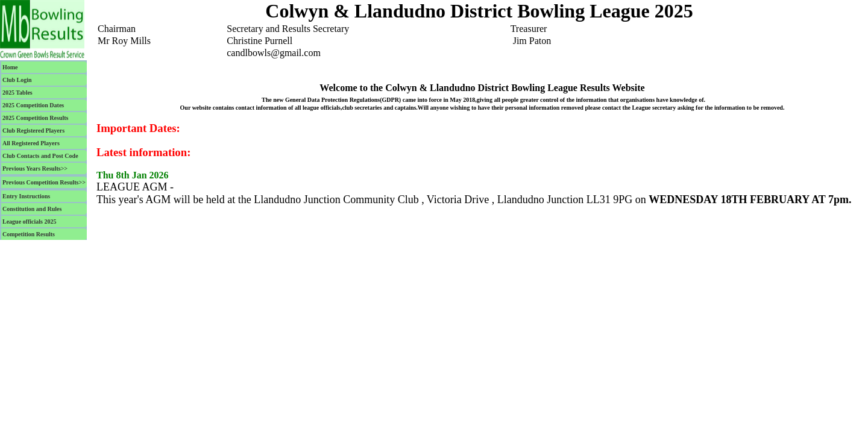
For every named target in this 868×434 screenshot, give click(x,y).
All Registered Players (31, 143)
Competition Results (29, 234)
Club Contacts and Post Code (40, 156)
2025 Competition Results (35, 118)
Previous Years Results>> (35, 168)
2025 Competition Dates (33, 105)
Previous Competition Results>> (44, 182)
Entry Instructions (26, 196)
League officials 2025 (29, 222)
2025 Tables (17, 93)
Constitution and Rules (32, 209)
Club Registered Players (33, 131)
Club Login (17, 80)
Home (10, 67)
